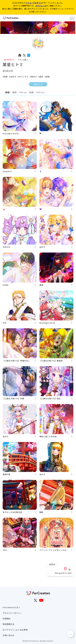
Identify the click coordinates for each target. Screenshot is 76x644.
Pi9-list (40, 92)
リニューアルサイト (34, 3)
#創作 (41, 77)
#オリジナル (23, 77)
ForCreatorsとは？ (12, 607)
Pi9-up (23, 92)
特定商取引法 (8, 624)
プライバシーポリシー (12, 613)
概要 (31, 92)
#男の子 (33, 77)
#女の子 (13, 77)
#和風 (47, 77)
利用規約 (7, 619)
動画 (15, 92)
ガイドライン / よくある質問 (15, 630)
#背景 (5, 77)
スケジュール (41, 6)
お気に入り (38, 84)
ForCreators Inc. (34, 641)
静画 (8, 92)
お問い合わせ (8, 635)
